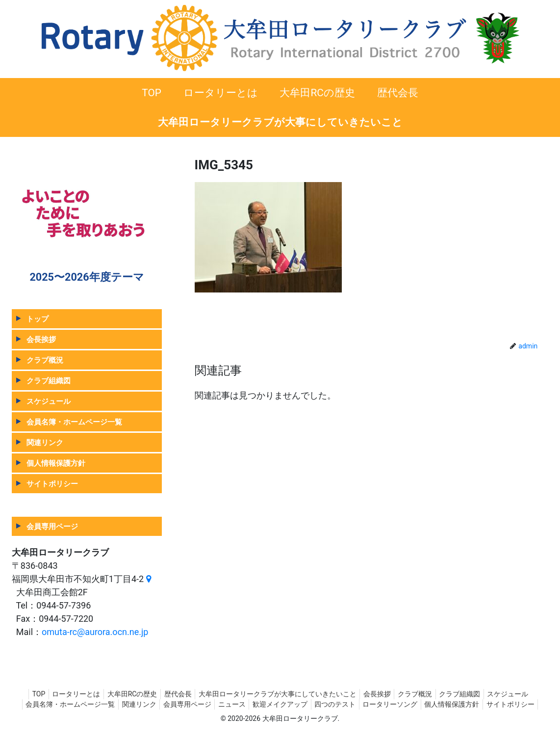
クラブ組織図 (49, 381)
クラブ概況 (45, 360)
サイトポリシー (52, 484)
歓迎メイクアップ (309, 704)
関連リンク (45, 442)
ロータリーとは (66, 694)
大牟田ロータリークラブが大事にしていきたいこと (278, 694)
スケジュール (49, 401)
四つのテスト (368, 704)
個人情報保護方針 (56, 463)
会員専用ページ (52, 526)
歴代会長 (175, 694)
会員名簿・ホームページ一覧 (74, 422)
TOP (25, 694)
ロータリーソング (426, 704)
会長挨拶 (41, 339)
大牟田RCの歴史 (126, 694)
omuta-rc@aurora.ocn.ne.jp (95, 632)
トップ (38, 319)
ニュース (258, 704)
